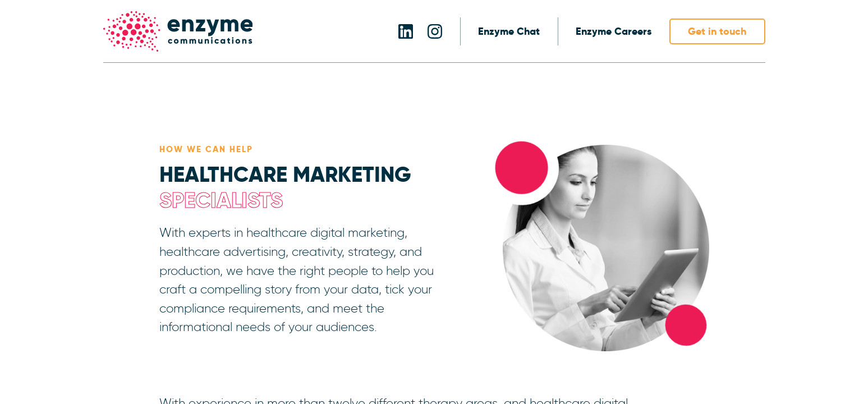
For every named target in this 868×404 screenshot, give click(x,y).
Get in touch (717, 31)
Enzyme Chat (509, 31)
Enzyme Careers (614, 31)
